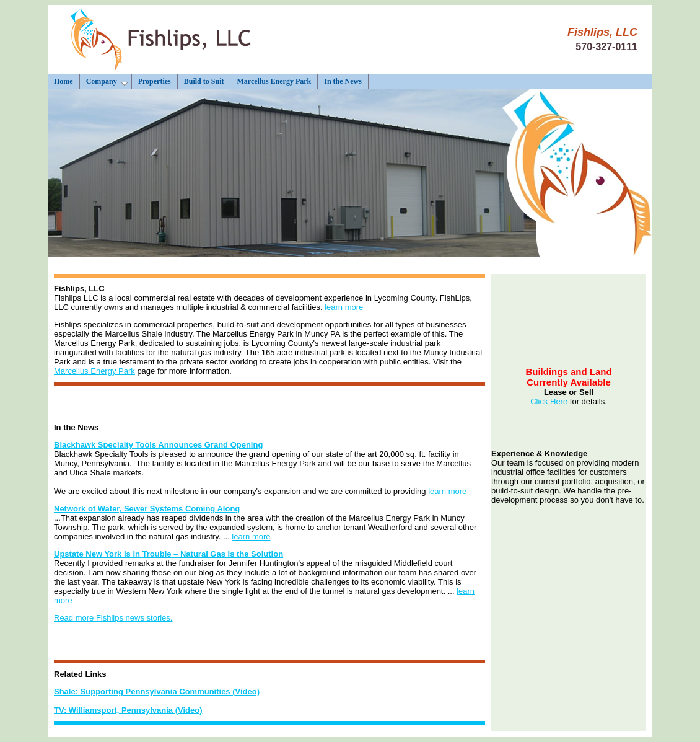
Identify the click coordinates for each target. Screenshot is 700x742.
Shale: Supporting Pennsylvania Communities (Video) (157, 691)
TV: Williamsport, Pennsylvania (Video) (128, 710)
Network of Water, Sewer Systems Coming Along (147, 509)
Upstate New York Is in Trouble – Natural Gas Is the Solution (168, 554)
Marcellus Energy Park (274, 81)
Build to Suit (204, 81)
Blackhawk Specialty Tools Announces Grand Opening (158, 445)
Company (107, 82)
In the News (343, 81)
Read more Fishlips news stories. (113, 618)
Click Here (549, 401)
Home (63, 81)
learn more (344, 307)
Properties (155, 81)
